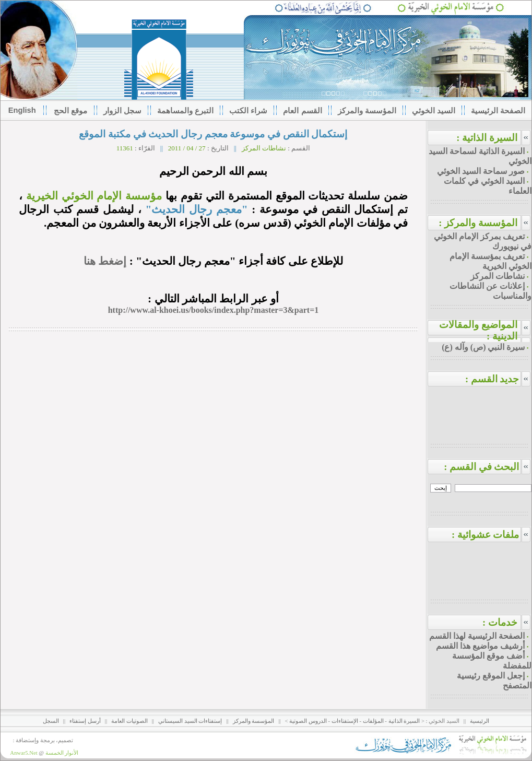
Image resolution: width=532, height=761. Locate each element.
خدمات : (500, 622)
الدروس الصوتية (308, 721)
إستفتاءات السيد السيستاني (190, 721)
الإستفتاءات (345, 721)
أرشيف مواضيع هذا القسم (480, 646)
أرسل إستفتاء (85, 721)
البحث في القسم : (488, 467)
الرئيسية (480, 721)
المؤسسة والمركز (254, 721)
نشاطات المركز (498, 276)
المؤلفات (373, 721)
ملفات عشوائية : (492, 535)
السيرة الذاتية (404, 721)
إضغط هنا (105, 261)
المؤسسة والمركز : (478, 223)
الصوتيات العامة (129, 721)
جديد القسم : (498, 379)
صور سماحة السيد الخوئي (481, 171)
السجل (51, 721)
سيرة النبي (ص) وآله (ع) (483, 347)
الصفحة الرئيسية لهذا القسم (477, 636)
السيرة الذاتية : (487, 138)
